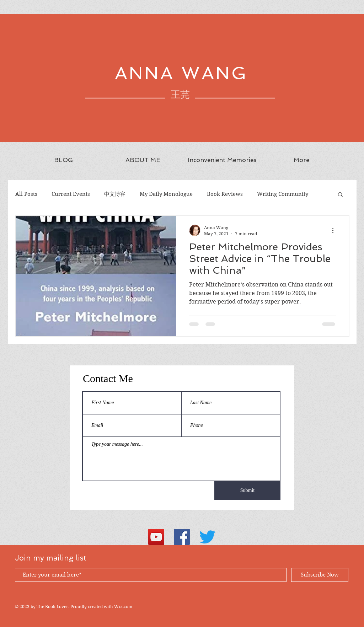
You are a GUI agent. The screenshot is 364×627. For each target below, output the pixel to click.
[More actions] (335, 230)
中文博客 (115, 194)
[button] (340, 195)
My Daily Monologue (166, 194)
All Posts (26, 194)
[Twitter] (207, 537)
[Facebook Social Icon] (182, 537)
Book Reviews (225, 194)
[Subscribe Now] (320, 575)
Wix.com (123, 607)
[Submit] (247, 491)
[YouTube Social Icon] (156, 537)
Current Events (71, 194)
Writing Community (283, 194)
